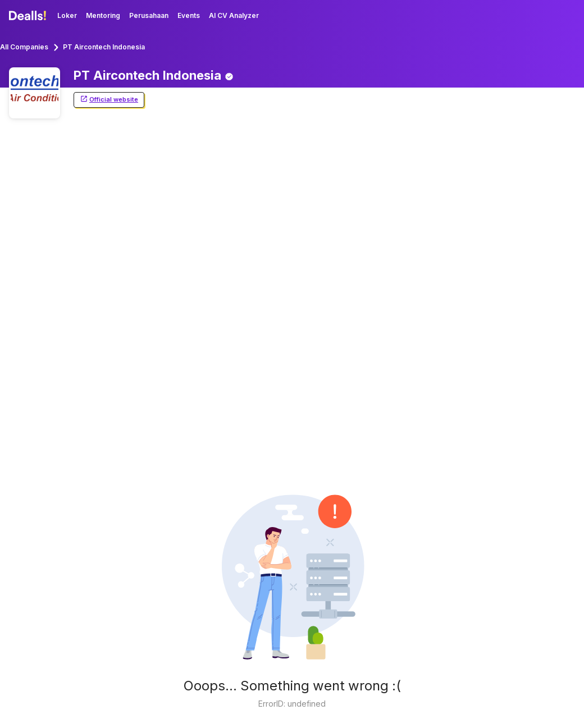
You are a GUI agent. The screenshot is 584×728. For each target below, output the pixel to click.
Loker (67, 15)
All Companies (24, 47)
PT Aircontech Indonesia (104, 47)
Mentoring (103, 15)
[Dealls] (29, 16)
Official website (109, 100)
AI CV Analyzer (234, 15)
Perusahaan (149, 15)
